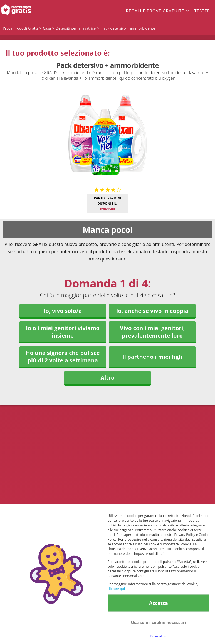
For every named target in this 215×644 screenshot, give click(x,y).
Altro (107, 378)
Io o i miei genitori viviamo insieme (63, 332)
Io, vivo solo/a (63, 311)
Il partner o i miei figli (152, 357)
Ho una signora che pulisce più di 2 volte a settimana (63, 357)
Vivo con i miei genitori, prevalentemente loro (152, 332)
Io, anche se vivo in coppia (152, 311)
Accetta (159, 603)
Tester (202, 11)
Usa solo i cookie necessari (159, 622)
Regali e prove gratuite (155, 11)
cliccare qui (116, 589)
